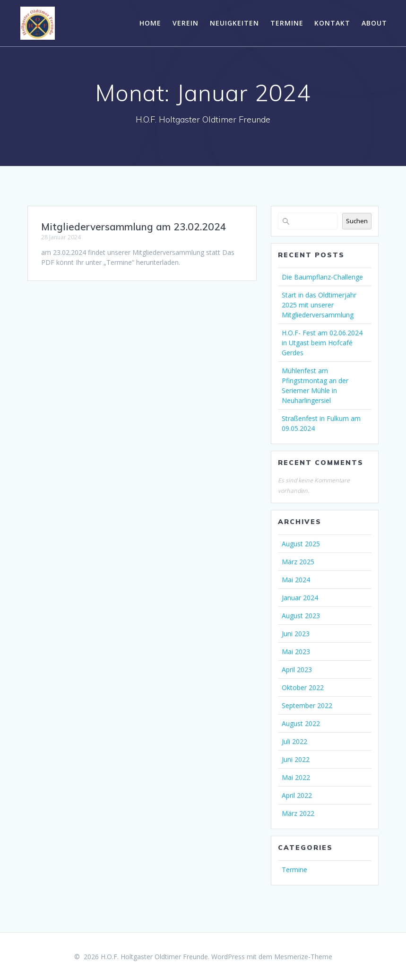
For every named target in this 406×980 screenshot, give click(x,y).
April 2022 (297, 795)
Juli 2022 (294, 741)
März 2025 (298, 562)
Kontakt (332, 23)
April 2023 (297, 669)
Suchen (357, 221)
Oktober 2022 (303, 687)
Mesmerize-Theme (303, 957)
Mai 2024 (296, 580)
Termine (287, 23)
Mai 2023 (296, 652)
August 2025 (301, 544)
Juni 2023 (296, 634)
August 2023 (301, 616)
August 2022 (301, 723)
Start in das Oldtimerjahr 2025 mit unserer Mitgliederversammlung (319, 305)
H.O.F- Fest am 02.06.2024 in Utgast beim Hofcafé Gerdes (322, 343)
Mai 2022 (296, 777)
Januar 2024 (300, 598)
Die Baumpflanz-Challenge (322, 277)
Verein (186, 23)
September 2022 (307, 705)
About (374, 23)
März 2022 (298, 813)
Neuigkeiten (234, 23)
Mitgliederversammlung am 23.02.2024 (134, 227)
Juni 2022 (296, 759)
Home (150, 23)
